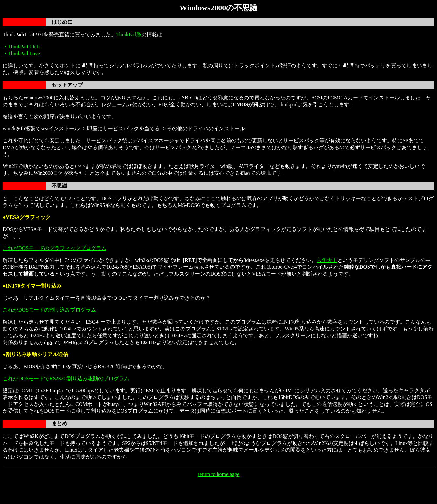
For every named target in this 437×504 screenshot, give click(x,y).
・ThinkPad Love (21, 53)
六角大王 (327, 260)
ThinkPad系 (129, 35)
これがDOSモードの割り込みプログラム (49, 310)
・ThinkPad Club (21, 47)
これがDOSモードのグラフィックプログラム (55, 248)
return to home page (218, 474)
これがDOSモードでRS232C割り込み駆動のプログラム (66, 378)
